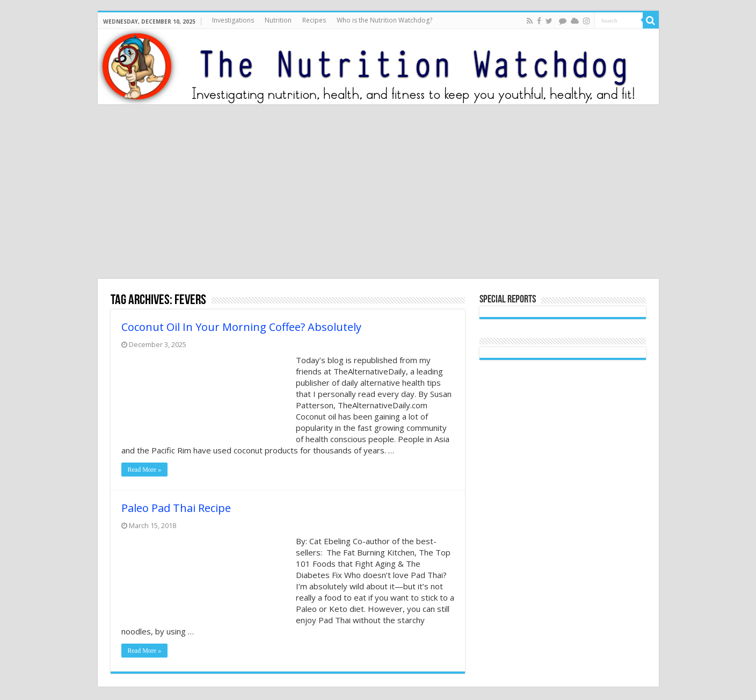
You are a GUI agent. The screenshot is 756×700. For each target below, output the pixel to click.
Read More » (145, 470)
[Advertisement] (378, 193)
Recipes (314, 20)
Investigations (233, 20)
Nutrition (278, 20)
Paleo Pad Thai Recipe (176, 508)
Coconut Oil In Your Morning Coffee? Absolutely (241, 327)
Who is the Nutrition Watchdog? (384, 20)
